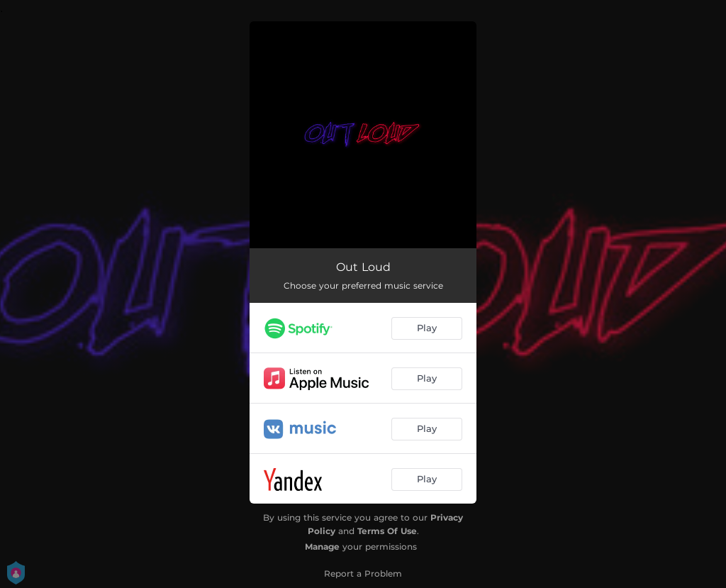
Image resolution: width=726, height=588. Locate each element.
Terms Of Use (387, 531)
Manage (322, 547)
